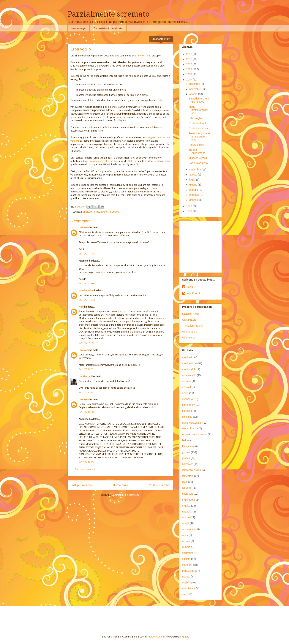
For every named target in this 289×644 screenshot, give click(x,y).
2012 (189, 54)
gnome (186, 452)
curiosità (95, 212)
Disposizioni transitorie (108, 28)
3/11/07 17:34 (86, 392)
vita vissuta (189, 588)
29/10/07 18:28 (87, 300)
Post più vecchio (160, 485)
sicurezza (188, 553)
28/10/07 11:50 (87, 254)
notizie (186, 517)
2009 (189, 69)
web (185, 594)
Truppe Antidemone (197, 151)
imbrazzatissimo (192, 470)
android (187, 387)
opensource (189, 529)
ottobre (194, 94)
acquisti (187, 381)
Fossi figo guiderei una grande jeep (199, 137)
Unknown (84, 228)
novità (186, 523)
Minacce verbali (198, 158)
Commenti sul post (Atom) (126, 495)
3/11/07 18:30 (86, 412)
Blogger (184, 637)
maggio (194, 190)
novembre (195, 89)
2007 (189, 80)
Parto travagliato (198, 163)
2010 (189, 64)
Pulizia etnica (196, 145)
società (186, 559)
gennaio (194, 200)
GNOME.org (189, 320)
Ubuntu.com (189, 338)
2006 (189, 206)
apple (86, 212)
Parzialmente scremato (109, 14)
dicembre (195, 84)
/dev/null (187, 357)
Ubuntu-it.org (190, 332)
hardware (106, 212)
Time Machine (144, 56)
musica (186, 506)
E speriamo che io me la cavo (199, 100)
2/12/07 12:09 (86, 462)
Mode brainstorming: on (198, 110)
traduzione (188, 571)
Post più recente (81, 485)
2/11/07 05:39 (86, 343)
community (189, 405)
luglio (193, 180)
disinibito (187, 417)
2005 (189, 211)
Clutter (131, 161)
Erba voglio (195, 118)
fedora (186, 440)
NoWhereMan (86, 291)
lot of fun (187, 488)
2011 (189, 59)
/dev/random (189, 363)
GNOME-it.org (191, 314)
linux (185, 482)
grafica (186, 458)
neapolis (187, 512)
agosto (194, 175)
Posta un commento (86, 469)
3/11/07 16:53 (86, 369)
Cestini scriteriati (198, 128)
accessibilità (189, 375)
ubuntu (116, 212)
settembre (195, 170)
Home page (79, 28)
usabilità (187, 583)
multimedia (189, 500)
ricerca (186, 541)
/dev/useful (189, 369)
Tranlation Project (192, 326)
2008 (189, 74)
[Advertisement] (206, 246)
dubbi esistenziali (192, 423)
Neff (81, 307)
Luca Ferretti (85, 376)
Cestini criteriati (198, 123)
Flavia (189, 287)
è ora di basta (190, 428)
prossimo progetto (99, 161)
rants (185, 535)
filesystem (188, 446)
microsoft (188, 494)
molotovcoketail (156, 637)
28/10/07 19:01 (87, 283)
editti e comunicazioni (195, 434)
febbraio (194, 195)
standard (187, 565)
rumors (186, 547)
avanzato (188, 399)
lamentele (188, 476)
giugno (194, 185)
